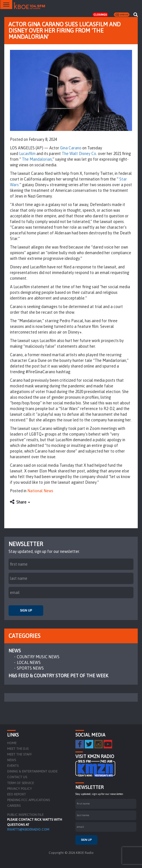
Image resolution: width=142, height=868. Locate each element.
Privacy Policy (19, 789)
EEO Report (17, 794)
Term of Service (20, 783)
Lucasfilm (27, 154)
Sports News (30, 668)
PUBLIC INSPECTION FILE (25, 815)
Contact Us (17, 777)
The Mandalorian (37, 159)
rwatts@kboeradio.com (28, 829)
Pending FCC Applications (28, 800)
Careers (14, 806)
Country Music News (38, 657)
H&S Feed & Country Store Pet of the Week (58, 676)
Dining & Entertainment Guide (32, 771)
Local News (29, 663)
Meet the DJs (18, 749)
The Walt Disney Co (79, 154)
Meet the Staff (19, 754)
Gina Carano (71, 148)
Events (13, 766)
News (15, 651)
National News (40, 491)
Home (12, 743)
